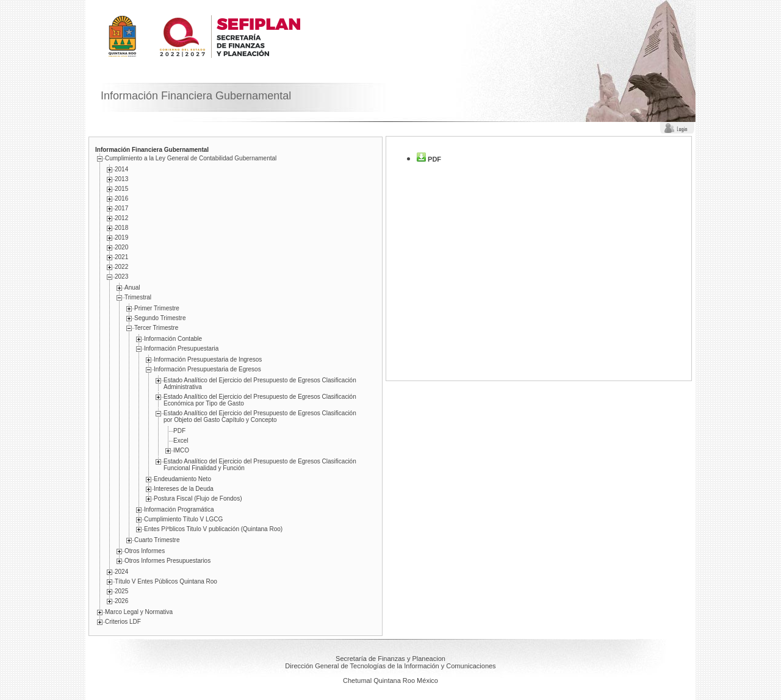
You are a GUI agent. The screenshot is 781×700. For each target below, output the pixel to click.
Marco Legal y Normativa (139, 612)
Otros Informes (145, 551)
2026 (121, 601)
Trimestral (138, 297)
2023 (121, 277)
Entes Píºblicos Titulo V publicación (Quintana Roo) (213, 529)
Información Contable (173, 339)
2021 (121, 257)
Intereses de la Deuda (184, 489)
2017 (121, 208)
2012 (121, 218)
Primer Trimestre (157, 308)
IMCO (181, 450)
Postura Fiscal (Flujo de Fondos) (198, 498)
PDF (179, 431)
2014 (121, 169)
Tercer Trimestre (156, 328)
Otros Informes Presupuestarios (167, 561)
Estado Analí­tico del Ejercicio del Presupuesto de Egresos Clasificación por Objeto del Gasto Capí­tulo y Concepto (260, 416)
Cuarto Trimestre (157, 540)
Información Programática (179, 509)
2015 (121, 189)
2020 (121, 247)
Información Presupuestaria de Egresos (207, 369)
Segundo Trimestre (160, 318)
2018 (121, 228)
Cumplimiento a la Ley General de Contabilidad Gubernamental (191, 158)
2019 (121, 237)
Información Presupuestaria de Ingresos (208, 359)
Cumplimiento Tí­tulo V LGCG (183, 519)
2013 (121, 179)
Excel (181, 441)
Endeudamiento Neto (182, 479)
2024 (121, 572)
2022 (121, 267)
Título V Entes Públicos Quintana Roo (166, 581)
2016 (121, 198)
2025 (121, 591)
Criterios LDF (123, 622)
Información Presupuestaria (181, 348)
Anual (132, 287)
